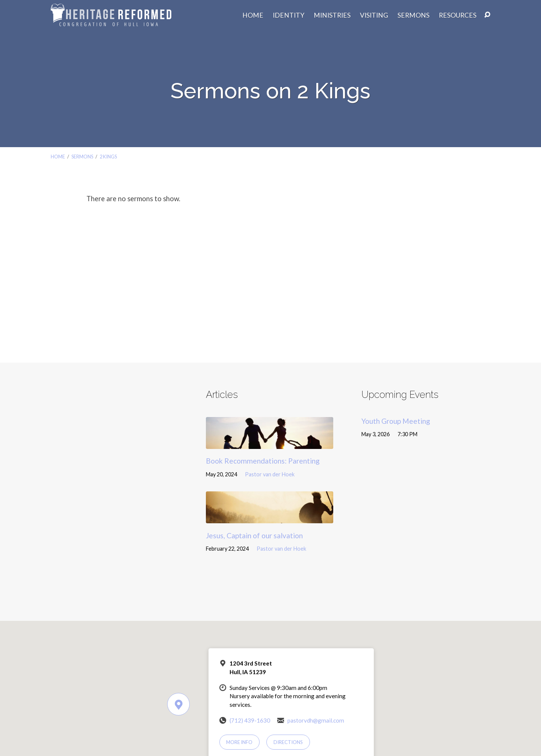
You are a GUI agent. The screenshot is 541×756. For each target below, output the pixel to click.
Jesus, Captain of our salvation (254, 535)
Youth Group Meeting (396, 421)
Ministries (332, 15)
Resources (458, 15)
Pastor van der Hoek (270, 474)
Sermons (413, 15)
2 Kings (108, 157)
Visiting (374, 15)
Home (253, 15)
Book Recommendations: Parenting (263, 461)
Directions (288, 742)
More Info (239, 742)
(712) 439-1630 (250, 720)
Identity (289, 15)
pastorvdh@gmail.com (316, 720)
